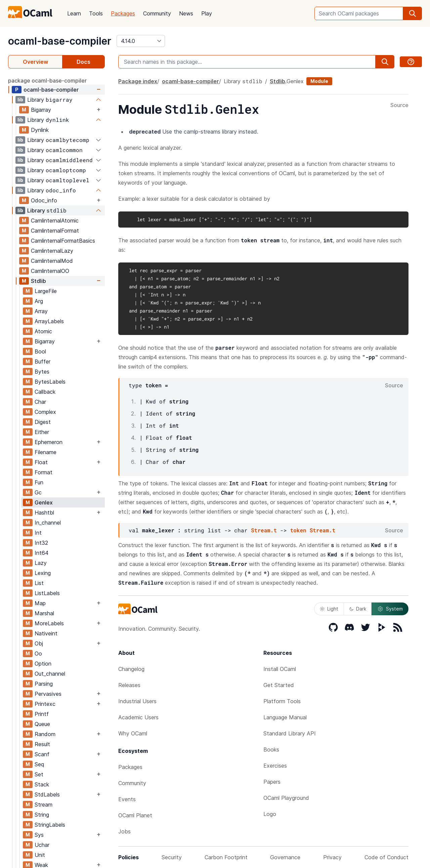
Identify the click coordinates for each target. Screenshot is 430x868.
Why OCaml (133, 733)
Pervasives (48, 694)
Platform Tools (282, 701)
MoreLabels (49, 623)
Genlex (44, 502)
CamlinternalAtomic (55, 221)
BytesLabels (50, 382)
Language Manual (285, 717)
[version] (141, 41)
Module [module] (319, 81)
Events (127, 799)
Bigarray (41, 110)
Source (399, 105)
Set (39, 774)
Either (42, 432)
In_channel (48, 523)
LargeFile (46, 291)
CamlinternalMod (52, 261)
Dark (358, 609)
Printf (42, 714)
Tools (96, 13)
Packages (123, 13)
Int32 (41, 543)
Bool (40, 351)
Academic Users (138, 717)
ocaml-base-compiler (60, 41)
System (390, 609)
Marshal (44, 613)
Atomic (43, 331)
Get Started (279, 685)
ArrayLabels (49, 321)
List (39, 583)
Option (43, 664)
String (42, 815)
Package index (138, 81)
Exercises (275, 766)
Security (172, 857)
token (298, 530)
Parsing (44, 684)
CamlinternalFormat (55, 231)
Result (42, 744)
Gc (38, 492)
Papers (272, 782)
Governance (285, 857)
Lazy (41, 563)
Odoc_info (44, 200)
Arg (39, 301)
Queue (42, 724)
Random (45, 734)
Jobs (124, 831)
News (186, 13)
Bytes (42, 372)
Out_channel (50, 674)
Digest (43, 422)
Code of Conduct (386, 857)
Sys (39, 835)
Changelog (131, 669)
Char (40, 402)
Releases (129, 685)
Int (38, 533)
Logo (270, 814)
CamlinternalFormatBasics (63, 241)
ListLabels (47, 593)
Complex (45, 412)
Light (329, 609)
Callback (45, 392)
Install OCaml (280, 669)
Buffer (42, 361)
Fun (39, 482)
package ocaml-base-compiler (47, 81)
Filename (46, 452)
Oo (38, 654)
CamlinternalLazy (52, 251)
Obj (39, 643)
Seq (39, 764)
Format (44, 472)
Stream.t (264, 530)
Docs (83, 62)
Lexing (43, 573)
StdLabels (47, 794)
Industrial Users (137, 701)
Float (41, 462)
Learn (74, 13)
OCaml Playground (286, 798)
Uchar (42, 845)
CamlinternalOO (50, 271)
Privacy (332, 857)
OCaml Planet (135, 815)
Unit (40, 855)
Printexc (45, 704)
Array (41, 311)
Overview (35, 62)
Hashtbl (44, 513)
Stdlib (38, 281)
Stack (42, 784)
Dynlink (40, 130)
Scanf (42, 754)
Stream (44, 805)
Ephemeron (49, 442)
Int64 (41, 553)
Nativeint (46, 633)
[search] (413, 13)
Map (40, 603)
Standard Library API (290, 733)
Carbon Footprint (226, 857)
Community (157, 13)
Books (271, 750)
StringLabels (50, 825)
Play (207, 13)
